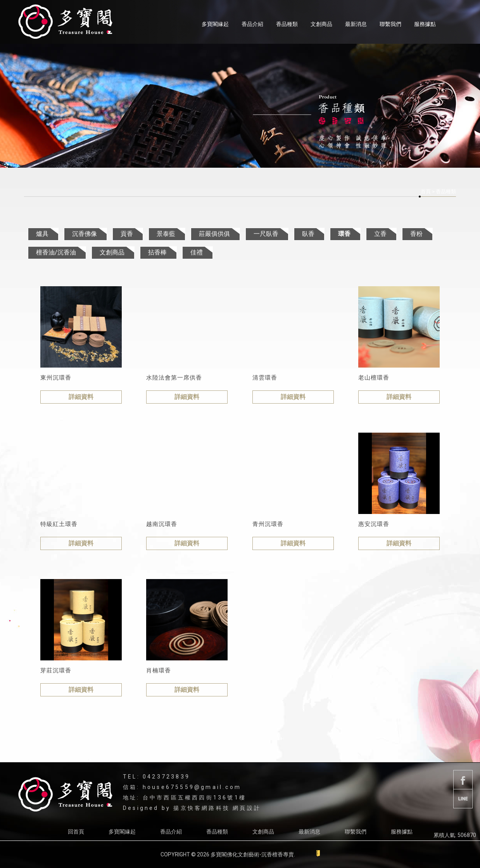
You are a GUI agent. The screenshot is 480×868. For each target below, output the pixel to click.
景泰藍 (166, 234)
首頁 (426, 192)
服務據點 (425, 24)
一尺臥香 (266, 234)
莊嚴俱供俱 (214, 234)
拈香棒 (157, 252)
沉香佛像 (85, 234)
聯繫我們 (390, 24)
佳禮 (197, 252)
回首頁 (76, 832)
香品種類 (287, 24)
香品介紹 (252, 24)
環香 (344, 234)
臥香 (308, 234)
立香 (380, 234)
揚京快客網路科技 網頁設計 (217, 808)
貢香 (127, 234)
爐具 (42, 234)
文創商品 (321, 24)
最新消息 (356, 24)
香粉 (416, 234)
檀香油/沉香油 (56, 252)
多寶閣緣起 (215, 24)
